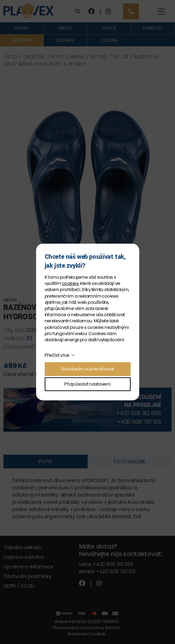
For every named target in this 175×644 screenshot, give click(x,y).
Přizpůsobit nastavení (87, 384)
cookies (70, 283)
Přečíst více (57, 355)
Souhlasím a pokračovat (88, 369)
